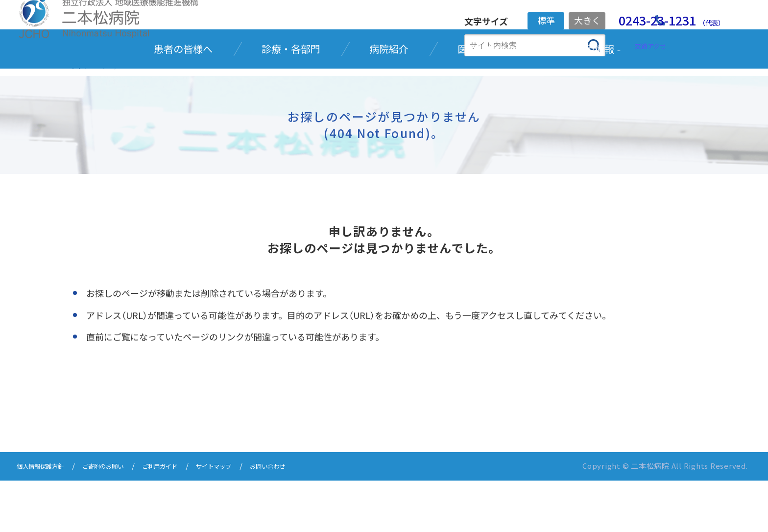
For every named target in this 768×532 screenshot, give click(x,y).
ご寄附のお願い (120, 519)
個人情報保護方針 (46, 519)
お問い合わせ (312, 519)
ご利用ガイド (186, 519)
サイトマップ (249, 519)
